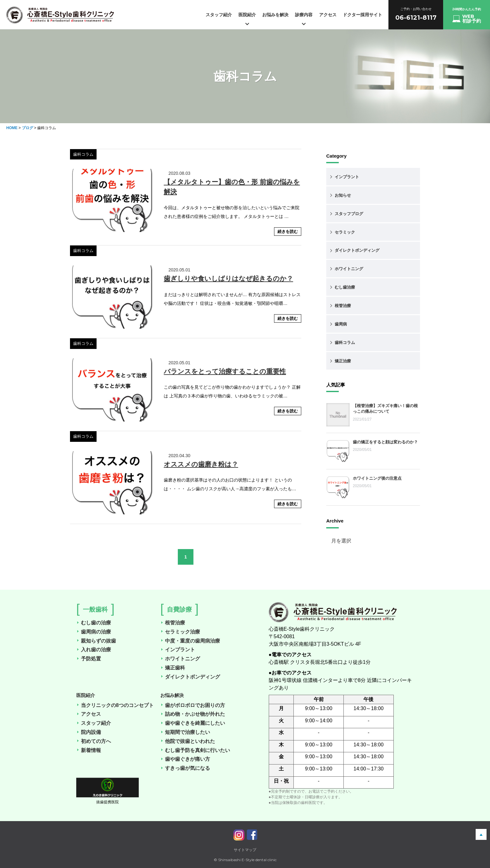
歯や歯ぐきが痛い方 (186, 759)
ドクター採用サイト (362, 15)
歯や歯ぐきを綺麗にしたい (193, 723)
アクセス (328, 15)
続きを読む (288, 232)
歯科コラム (345, 343)
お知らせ (343, 195)
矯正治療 (343, 361)
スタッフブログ (349, 214)
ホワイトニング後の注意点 (377, 478)
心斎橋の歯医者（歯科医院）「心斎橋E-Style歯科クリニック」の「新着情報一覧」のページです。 (60, 17)
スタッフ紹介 (219, 15)
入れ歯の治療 (94, 650)
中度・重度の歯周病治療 (191, 641)
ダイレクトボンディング (357, 250)
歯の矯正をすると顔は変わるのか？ (385, 442)
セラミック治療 (181, 632)
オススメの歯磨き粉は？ (201, 464)
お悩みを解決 (275, 15)
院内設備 (89, 732)
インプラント (347, 177)
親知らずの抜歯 (97, 641)
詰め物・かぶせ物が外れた (193, 714)
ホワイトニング (349, 269)
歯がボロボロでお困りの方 (193, 705)
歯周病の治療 (94, 632)
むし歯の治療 (94, 623)
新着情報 (89, 750)
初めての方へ (94, 741)
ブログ (27, 128)
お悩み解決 (172, 695)
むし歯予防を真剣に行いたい (196, 750)
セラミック (345, 232)
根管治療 (343, 306)
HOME (12, 128)
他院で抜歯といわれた (188, 741)
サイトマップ (245, 850)
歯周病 (341, 324)
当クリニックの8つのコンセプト (115, 705)
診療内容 (304, 19)
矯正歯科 (173, 668)
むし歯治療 (345, 287)
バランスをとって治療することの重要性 (225, 371)
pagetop (481, 834)
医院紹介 (247, 19)
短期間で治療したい (186, 732)
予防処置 (89, 659)
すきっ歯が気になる (186, 768)
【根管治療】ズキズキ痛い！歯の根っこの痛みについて (385, 409)
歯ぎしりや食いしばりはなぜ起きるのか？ (228, 278)
